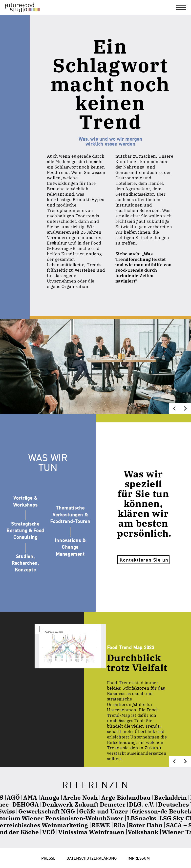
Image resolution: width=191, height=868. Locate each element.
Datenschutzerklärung (92, 858)
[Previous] (174, 409)
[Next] (185, 409)
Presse (48, 858)
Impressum (139, 858)
